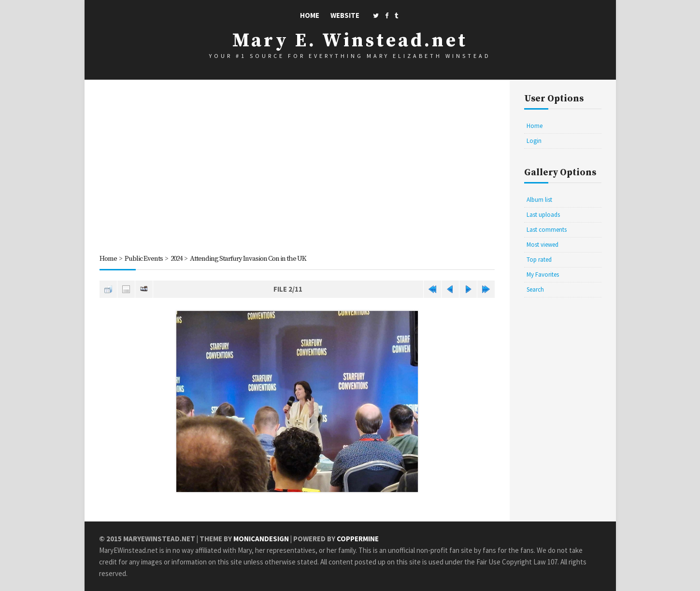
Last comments (547, 230)
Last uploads (543, 215)
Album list (539, 200)
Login (534, 141)
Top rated (539, 260)
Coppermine (358, 539)
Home (310, 15)
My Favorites (543, 274)
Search (535, 289)
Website (345, 15)
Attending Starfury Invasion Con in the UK (254, 259)
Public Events (144, 259)
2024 (178, 259)
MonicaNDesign (261, 539)
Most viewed (543, 245)
